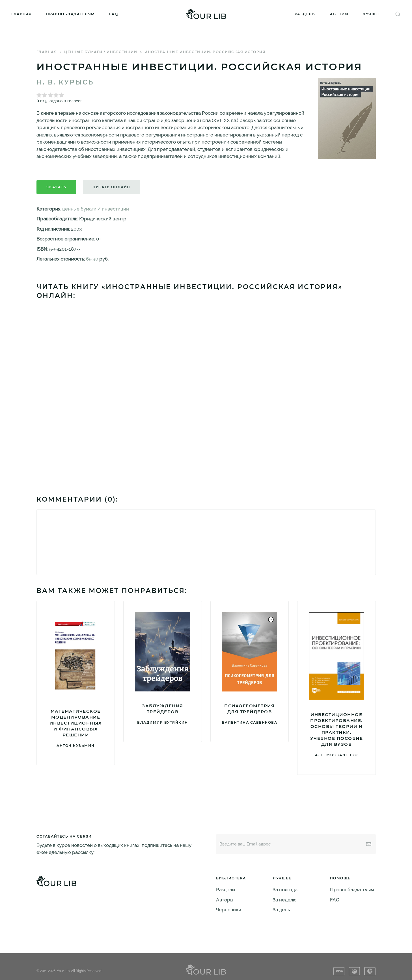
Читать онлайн (112, 187)
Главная (22, 14)
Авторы (339, 14)
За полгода (285, 890)
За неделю (285, 900)
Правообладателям (71, 14)
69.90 (92, 259)
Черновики (229, 910)
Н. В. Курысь (65, 82)
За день (281, 910)
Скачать (56, 187)
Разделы (305, 14)
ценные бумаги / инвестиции (101, 52)
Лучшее (372, 14)
